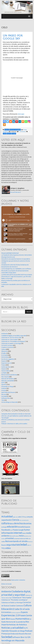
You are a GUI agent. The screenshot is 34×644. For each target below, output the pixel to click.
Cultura (4, 349)
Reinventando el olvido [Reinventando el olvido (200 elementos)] (16, 541)
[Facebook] (4, 122)
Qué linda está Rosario (8, 392)
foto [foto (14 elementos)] (11, 530)
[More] (4, 125)
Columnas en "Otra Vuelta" (10, 340)
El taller (4, 353)
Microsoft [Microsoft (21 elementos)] (12, 536)
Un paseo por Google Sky (13, 37)
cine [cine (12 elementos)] (20, 520)
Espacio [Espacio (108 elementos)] (24, 612)
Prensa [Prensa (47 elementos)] (4, 634)
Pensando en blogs (7, 386)
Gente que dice (6, 367)
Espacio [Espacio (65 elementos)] (27, 527)
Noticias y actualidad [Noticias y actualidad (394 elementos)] (12, 628)
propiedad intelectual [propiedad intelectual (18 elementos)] (20, 539)
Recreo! (4, 394)
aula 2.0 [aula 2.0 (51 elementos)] (21, 517)
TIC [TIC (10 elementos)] (31, 545)
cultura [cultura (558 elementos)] (5, 523)
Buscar (29, 312)
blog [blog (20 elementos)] (25, 517)
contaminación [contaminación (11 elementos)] (25, 520)
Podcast (4, 388)
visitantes (22, 580)
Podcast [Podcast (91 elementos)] (29, 631)
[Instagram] (29, 122)
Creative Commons (7, 347)
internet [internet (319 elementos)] (18, 533)
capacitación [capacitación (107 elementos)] (7, 520)
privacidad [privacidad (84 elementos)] (9, 538)
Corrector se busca (7, 345)
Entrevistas (5, 357)
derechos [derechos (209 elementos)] (18, 523)
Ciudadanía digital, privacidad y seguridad (14, 336)
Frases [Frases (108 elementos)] (15, 530)
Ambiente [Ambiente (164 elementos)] (6, 591)
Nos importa (5, 377)
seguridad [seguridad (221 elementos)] (11, 545)
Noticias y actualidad (8, 381)
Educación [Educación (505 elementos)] (7, 609)
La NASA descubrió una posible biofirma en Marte (17, 275)
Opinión (4, 384)
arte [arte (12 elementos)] (17, 517)
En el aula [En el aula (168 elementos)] (25, 609)
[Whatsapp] (26, 122)
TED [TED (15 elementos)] (26, 637)
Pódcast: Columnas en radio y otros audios (14, 424)
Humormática (6, 371)
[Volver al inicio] (6, 584)
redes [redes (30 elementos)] (3, 541)
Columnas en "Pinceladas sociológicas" (13, 341)
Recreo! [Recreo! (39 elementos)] (28, 634)
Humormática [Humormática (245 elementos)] (22, 619)
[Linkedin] (14, 122)
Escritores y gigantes (8, 359)
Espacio (4, 361)
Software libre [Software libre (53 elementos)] (18, 637)
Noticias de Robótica (8, 379)
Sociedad (4, 396)
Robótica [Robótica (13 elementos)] (30, 542)
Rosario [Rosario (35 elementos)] (4, 545)
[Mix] (23, 122)
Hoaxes (4, 369)
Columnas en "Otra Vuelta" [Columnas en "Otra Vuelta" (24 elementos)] (22, 598)
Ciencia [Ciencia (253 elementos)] (16, 520)
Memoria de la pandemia (9, 375)
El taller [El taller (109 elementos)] (16, 609)
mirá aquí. (21, 114)
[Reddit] (11, 122)
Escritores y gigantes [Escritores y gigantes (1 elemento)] (16, 613)
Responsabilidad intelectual (10, 253)
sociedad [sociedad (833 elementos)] (22, 545)
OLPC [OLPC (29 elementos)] (26, 628)
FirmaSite (7, 643)
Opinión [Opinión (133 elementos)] (5, 631)
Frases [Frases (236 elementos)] (22, 615)
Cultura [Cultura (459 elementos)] (27, 605)
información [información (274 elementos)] (7, 533)
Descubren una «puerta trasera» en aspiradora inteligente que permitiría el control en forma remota (16, 261)
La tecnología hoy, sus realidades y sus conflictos (16, 269)
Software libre (6, 398)
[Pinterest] (17, 122)
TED (3, 400)
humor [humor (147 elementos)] (27, 530)
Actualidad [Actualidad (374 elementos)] (7, 516)
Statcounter (15, 580)
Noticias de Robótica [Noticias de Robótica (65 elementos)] (18, 625)
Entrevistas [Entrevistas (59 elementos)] (6, 612)
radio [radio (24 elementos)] (27, 539)
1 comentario (22, 132)
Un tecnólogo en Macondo (9, 402)
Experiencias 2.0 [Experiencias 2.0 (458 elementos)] (10, 615)
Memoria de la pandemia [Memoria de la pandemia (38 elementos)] (16, 622)
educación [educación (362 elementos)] (12, 527)
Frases (3, 365)
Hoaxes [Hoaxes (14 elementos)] (13, 619)
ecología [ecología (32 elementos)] (4, 527)
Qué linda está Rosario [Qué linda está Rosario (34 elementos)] (16, 634)
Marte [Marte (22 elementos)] (24, 533)
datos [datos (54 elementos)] (12, 524)
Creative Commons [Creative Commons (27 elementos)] (16, 606)
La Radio (4, 373)
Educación (4, 351)
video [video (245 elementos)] (8, 548)
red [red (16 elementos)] (30, 539)
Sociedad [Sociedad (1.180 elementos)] (7, 637)
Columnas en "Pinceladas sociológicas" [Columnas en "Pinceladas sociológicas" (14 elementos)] (15, 600)
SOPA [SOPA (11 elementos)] (28, 545)
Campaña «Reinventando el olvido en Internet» (16, 414)
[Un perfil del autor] (16, 192)
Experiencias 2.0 (6, 363)
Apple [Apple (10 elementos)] (14, 517)
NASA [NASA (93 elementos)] (21, 536)
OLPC (3, 383)
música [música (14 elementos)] (17, 536)
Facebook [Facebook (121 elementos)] (6, 530)
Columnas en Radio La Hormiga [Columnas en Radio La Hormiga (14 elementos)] (12, 603)
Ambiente (5, 334)
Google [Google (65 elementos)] (21, 530)
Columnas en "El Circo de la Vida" (11, 337)
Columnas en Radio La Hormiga (11, 343)
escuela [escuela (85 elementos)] (21, 527)
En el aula (4, 355)
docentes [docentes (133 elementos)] (27, 523)
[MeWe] (20, 122)
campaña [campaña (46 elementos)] (30, 517)
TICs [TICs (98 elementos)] (3, 548)
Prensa (4, 390)
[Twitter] (7, 122)
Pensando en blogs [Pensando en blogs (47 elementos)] (17, 631)
